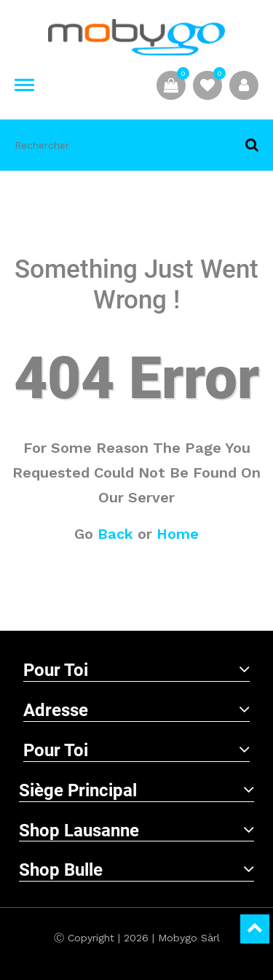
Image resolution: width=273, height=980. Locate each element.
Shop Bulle (136, 870)
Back (115, 534)
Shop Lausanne (136, 831)
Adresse (136, 710)
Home (178, 534)
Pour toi (136, 670)
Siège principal (136, 790)
